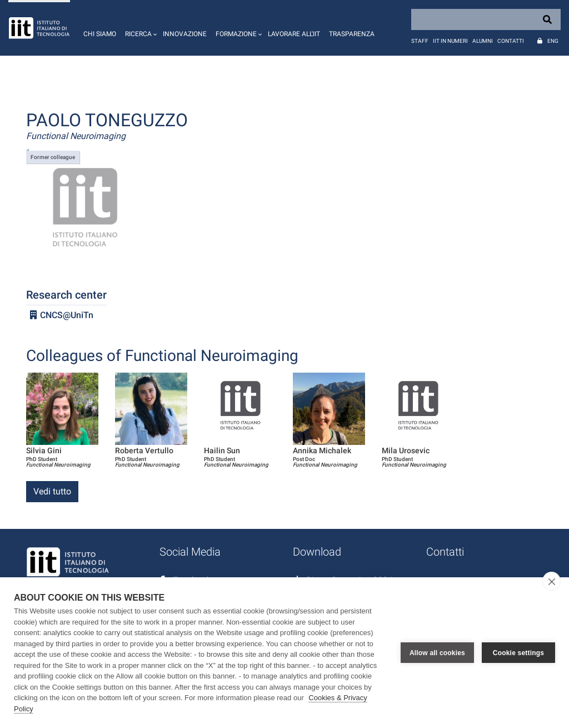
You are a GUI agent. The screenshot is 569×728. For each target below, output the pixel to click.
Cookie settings (518, 653)
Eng (553, 41)
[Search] (486, 19)
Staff (420, 41)
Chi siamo (100, 34)
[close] (551, 581)
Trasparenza (352, 34)
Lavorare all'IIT (294, 34)
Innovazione (185, 34)
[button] (139, 28)
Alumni (483, 41)
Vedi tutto (52, 491)
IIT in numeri (450, 41)
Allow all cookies (437, 653)
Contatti (511, 41)
